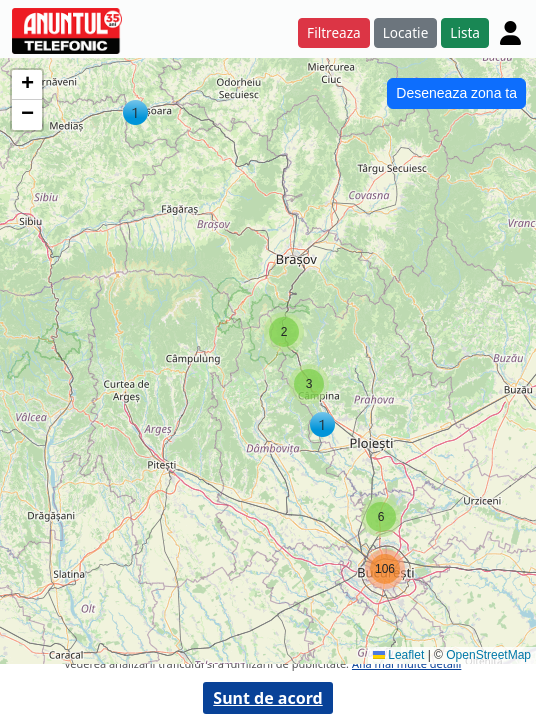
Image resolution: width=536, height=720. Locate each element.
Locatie (406, 32)
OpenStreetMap (488, 655)
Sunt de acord (267, 698)
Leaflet (398, 655)
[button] (135, 112)
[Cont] (510, 32)
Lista (465, 32)
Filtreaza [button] (334, 32)
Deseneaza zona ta (456, 93)
